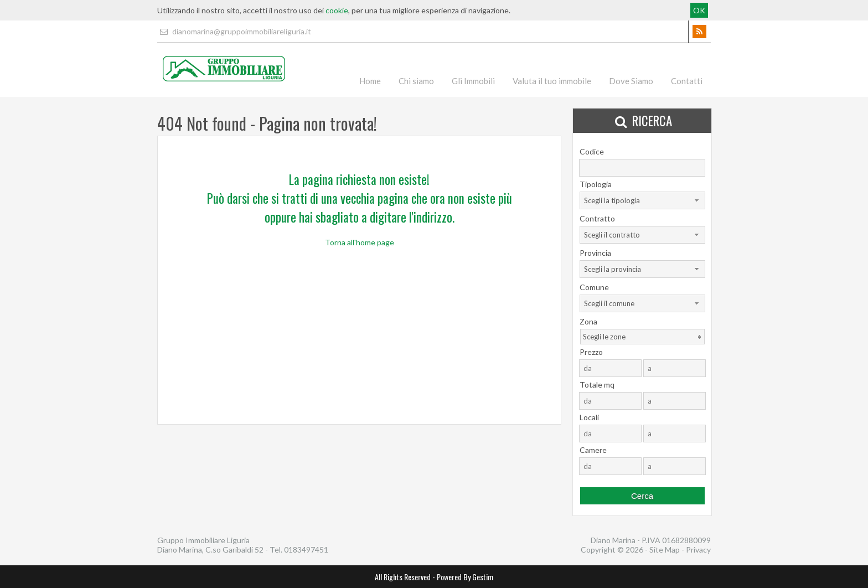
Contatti (687, 81)
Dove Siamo (631, 81)
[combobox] (642, 200)
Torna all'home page (360, 242)
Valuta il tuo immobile (552, 81)
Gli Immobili (473, 81)
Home (370, 81)
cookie (337, 10)
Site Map (665, 550)
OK (699, 10)
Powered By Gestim (465, 577)
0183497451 (306, 550)
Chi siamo (416, 81)
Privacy (698, 550)
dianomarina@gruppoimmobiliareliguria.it (234, 31)
